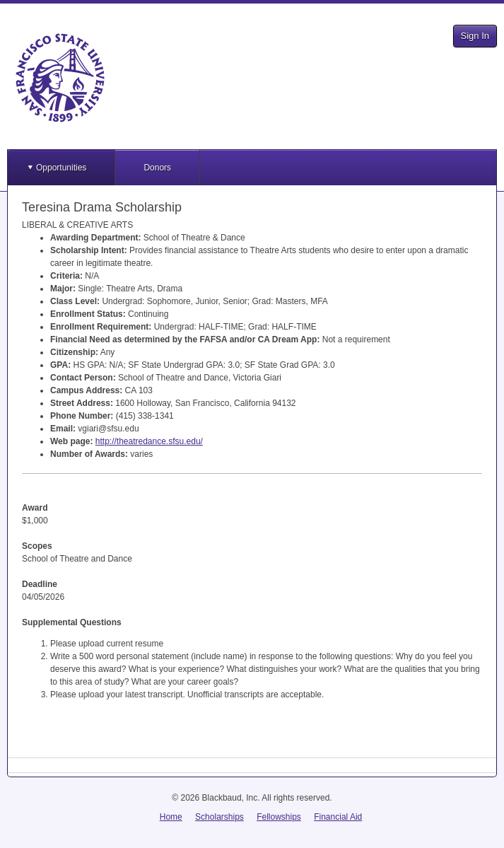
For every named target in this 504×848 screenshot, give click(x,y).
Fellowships (279, 817)
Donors (157, 168)
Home (171, 817)
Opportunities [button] (61, 168)
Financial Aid (338, 817)
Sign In (475, 36)
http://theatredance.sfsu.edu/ (149, 441)
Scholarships (219, 817)
